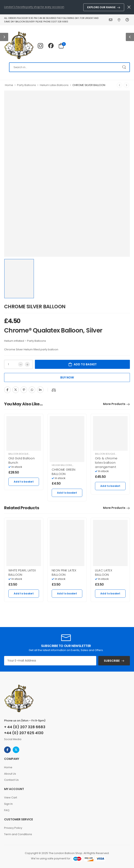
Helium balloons (62, 465)
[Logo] (19, 46)
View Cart (11, 797)
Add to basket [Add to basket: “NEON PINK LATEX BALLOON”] (67, 593)
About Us (10, 774)
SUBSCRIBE (112, 661)
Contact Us (111, 20)
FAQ (128, 20)
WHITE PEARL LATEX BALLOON (22, 572)
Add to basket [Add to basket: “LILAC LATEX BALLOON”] (110, 593)
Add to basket (85, 364)
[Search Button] (124, 67)
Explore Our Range (101, 7)
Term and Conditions (18, 834)
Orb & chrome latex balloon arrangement (106, 463)
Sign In (8, 804)
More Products (114, 404)
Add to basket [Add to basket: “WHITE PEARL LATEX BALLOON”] (24, 593)
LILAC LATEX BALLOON (104, 572)
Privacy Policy (13, 828)
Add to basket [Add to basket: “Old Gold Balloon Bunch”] (24, 482)
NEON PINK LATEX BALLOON (64, 572)
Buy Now (67, 377)
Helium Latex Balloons (54, 85)
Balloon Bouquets (20, 454)
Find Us (120, 20)
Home (9, 85)
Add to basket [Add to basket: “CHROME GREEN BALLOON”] (67, 493)
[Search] (69, 67)
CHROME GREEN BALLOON (64, 472)
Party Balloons (26, 85)
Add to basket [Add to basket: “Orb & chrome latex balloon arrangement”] (110, 486)
